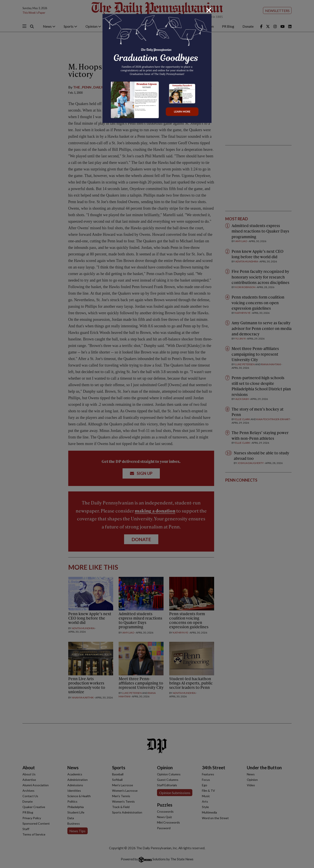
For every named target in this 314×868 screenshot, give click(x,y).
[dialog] (157, 434)
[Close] (209, 10)
